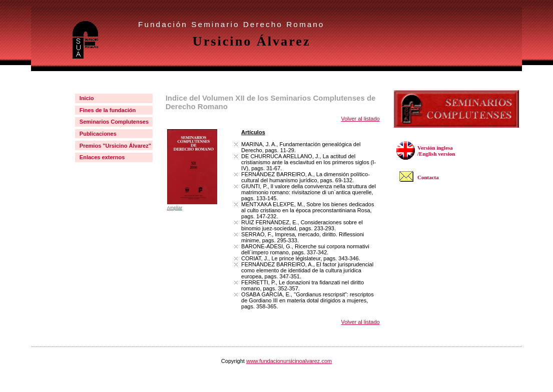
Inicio (87, 98)
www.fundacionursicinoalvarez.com (289, 361)
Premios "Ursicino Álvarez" (115, 146)
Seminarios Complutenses (114, 122)
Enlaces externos (102, 157)
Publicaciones (98, 134)
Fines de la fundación (108, 110)
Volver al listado (361, 119)
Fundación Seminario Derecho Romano (231, 24)
